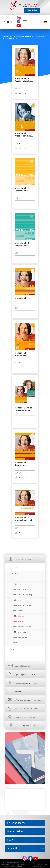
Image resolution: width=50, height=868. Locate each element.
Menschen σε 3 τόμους (23, 605)
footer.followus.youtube (19, 26)
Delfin (16, 643)
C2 (14, 657)
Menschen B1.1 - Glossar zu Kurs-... (23, 190)
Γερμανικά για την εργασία (26, 683)
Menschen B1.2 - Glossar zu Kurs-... (23, 244)
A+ (11, 22)
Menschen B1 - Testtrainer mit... (23, 464)
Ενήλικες (19, 584)
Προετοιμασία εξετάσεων (26, 674)
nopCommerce (41, 863)
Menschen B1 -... (23, 298)
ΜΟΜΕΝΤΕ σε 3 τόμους (23, 589)
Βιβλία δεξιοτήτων (23, 666)
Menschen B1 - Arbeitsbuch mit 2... (24, 135)
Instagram (19, 18)
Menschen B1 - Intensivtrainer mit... (24, 519)
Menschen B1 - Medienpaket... (22, 354)
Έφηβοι (18, 579)
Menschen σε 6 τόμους (23, 627)
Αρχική (4, 37)
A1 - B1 (15, 567)
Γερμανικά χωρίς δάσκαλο (26, 726)
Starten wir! (19, 600)
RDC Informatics (36, 867)
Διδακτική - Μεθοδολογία (26, 708)
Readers (19, 691)
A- (5, 22)
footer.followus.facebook (19, 21)
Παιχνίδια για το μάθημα (25, 717)
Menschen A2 (19, 616)
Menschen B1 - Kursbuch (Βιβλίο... (24, 80)
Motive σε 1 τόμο (20, 632)
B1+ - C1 (16, 649)
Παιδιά (18, 574)
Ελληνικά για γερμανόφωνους (28, 700)
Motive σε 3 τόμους (21, 637)
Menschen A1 (19, 611)
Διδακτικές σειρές (23, 559)
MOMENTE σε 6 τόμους (23, 595)
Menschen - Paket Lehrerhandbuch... (23, 409)
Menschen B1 (19, 621)
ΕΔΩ (25, 758)
